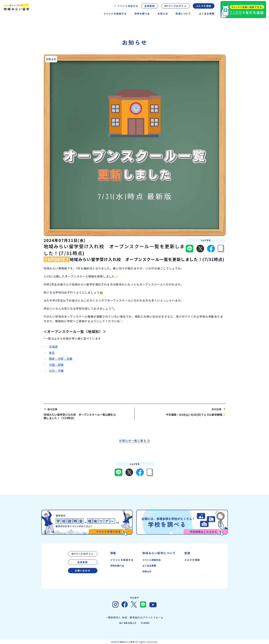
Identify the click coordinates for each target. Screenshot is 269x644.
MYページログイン (175, 6)
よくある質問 (207, 13)
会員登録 (150, 6)
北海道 (53, 346)
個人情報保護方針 (128, 623)
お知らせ (147, 571)
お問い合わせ (83, 570)
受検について (183, 13)
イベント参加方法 (151, 560)
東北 (52, 353)
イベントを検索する (122, 560)
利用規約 (145, 623)
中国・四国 (56, 365)
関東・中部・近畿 (61, 359)
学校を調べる (117, 566)
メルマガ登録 (204, 6)
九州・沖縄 (56, 371)
